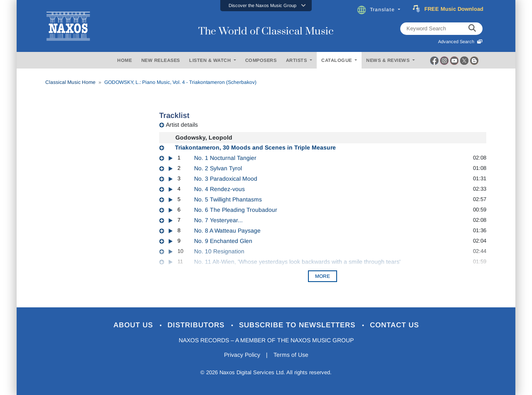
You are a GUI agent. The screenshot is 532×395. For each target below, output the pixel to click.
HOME (124, 60)
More (323, 276)
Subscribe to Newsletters (298, 325)
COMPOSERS (261, 60)
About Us (134, 325)
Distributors (197, 325)
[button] (266, 6)
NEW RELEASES (161, 60)
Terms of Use (291, 355)
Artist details (182, 125)
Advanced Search (460, 42)
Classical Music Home (70, 82)
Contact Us (394, 325)
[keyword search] (472, 29)
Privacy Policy (242, 355)
